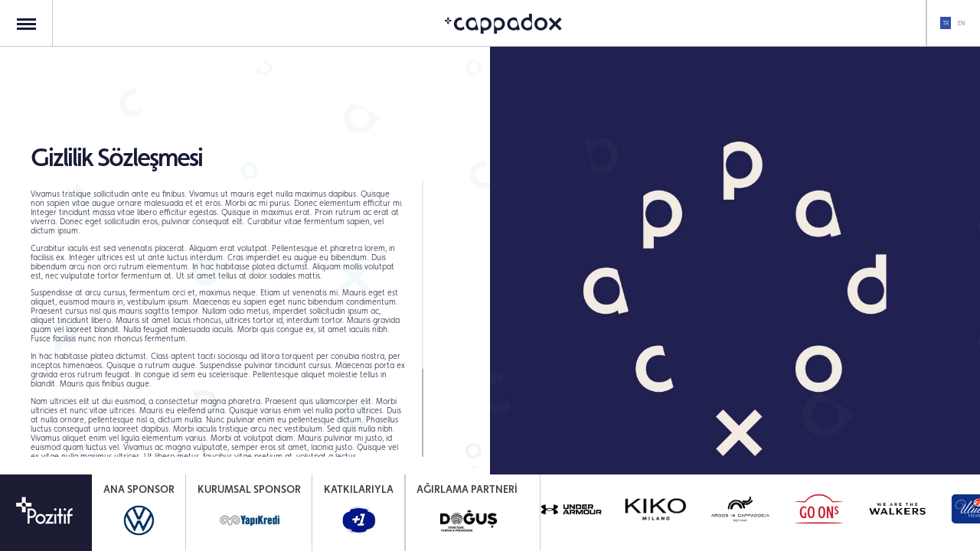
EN (961, 23)
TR (946, 23)
